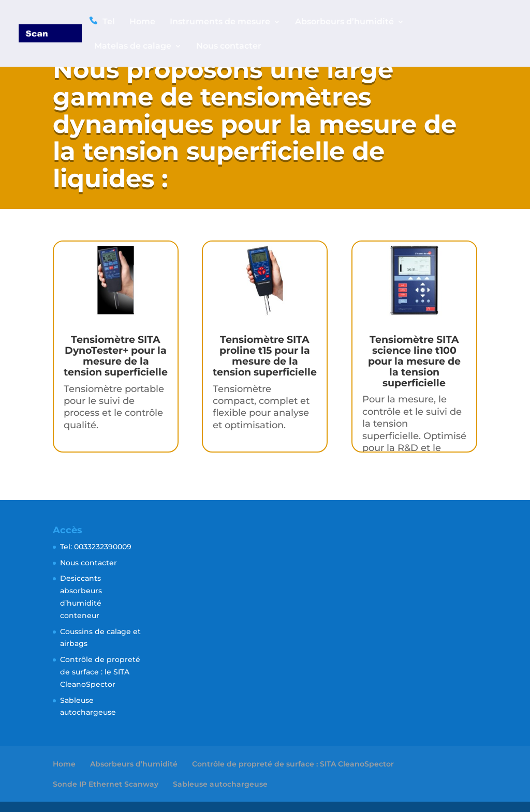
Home (142, 22)
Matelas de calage (133, 47)
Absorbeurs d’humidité (344, 22)
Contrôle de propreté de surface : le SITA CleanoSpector (100, 672)
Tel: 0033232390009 (96, 547)
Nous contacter (229, 47)
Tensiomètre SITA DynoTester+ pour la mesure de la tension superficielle (116, 356)
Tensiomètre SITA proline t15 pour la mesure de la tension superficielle (265, 356)
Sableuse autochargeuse (220, 784)
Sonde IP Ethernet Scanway (106, 784)
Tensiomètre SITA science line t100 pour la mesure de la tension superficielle (414, 361)
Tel (109, 22)
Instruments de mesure (220, 22)
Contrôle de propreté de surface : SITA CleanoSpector (293, 764)
